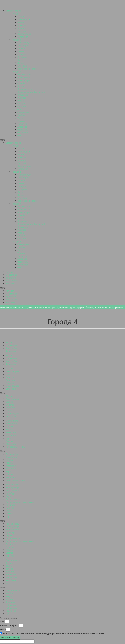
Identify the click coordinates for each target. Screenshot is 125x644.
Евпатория (23, 37)
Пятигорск (23, 95)
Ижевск (21, 48)
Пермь (21, 86)
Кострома (22, 57)
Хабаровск (23, 127)
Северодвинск (24, 112)
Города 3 (16, 72)
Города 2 (16, 40)
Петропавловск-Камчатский (31, 92)
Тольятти (22, 124)
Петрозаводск (25, 89)
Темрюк (21, 121)
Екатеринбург (24, 43)
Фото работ (12, 281)
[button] (62, 140)
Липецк (21, 63)
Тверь (20, 118)
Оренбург (22, 83)
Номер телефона (9, 625)
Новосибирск (24, 80)
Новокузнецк (24, 77)
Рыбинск (22, 98)
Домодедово (24, 34)
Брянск (21, 22)
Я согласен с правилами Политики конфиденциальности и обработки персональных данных (53, 633)
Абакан (21, 16)
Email (3, 630)
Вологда (22, 25)
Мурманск (22, 66)
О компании (12, 275)
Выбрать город (14, 11)
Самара (21, 104)
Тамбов (21, 115)
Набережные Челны (27, 69)
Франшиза (11, 278)
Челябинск (23, 133)
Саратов (22, 106)
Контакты (11, 284)
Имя (2, 621)
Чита (20, 135)
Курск (20, 60)
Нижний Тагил (24, 75)
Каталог (10, 272)
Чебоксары (23, 130)
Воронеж (22, 28)
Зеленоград (23, 46)
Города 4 (16, 109)
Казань (21, 51)
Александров (24, 19)
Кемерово (22, 54)
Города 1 (16, 14)
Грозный (22, 31)
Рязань (21, 101)
